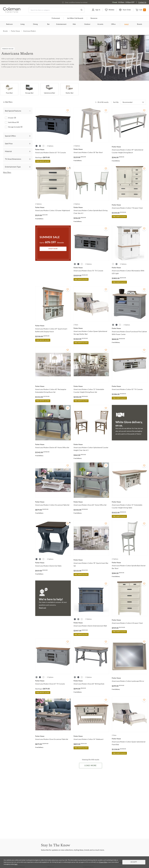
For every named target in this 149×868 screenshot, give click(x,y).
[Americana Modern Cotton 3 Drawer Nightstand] (53, 207)
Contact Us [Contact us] (142, 2)
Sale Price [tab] (9, 144)
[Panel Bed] (9, 89)
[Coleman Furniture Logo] (12, 12)
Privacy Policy (103, 862)
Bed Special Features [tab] (13, 111)
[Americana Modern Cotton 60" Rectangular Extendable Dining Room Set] (53, 386)
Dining (35, 24)
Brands (140, 24)
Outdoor (87, 24)
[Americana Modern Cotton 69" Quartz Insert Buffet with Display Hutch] (53, 326)
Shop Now (53, 249)
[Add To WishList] (68, 110)
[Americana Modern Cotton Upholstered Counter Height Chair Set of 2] (91, 444)
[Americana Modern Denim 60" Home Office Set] (53, 444)
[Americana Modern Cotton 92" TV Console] (130, 386)
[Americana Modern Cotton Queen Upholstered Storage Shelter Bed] (91, 328)
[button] (96, 10)
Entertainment (61, 24)
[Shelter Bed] (69, 89)
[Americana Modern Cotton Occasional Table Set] (53, 502)
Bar (48, 24)
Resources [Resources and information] (94, 18)
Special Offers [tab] (10, 136)
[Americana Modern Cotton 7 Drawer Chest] (130, 205)
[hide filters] (9, 102)
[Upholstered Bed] (49, 89)
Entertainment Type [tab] (13, 167)
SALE (127, 24)
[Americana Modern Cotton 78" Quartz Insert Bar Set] (91, 560)
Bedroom (9, 24)
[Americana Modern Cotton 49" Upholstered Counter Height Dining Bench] (130, 147)
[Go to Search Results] (82, 10)
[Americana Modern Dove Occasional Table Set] (53, 736)
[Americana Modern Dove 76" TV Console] (91, 268)
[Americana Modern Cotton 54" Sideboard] (91, 736)
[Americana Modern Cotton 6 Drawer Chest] (130, 620)
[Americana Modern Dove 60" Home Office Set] (91, 502)
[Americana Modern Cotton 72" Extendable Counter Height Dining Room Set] (91, 386)
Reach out (42, 608)
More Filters (7, 172)
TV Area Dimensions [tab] (13, 159)
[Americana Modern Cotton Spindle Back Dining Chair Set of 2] (91, 207)
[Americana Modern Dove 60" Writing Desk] (91, 681)
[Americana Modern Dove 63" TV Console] (53, 681)
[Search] (57, 10)
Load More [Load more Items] (91, 766)
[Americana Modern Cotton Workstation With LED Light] (130, 268)
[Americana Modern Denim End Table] (53, 563)
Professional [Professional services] (56, 18)
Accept (134, 862)
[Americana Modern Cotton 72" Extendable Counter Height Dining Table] (130, 502)
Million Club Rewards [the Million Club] (75, 18)
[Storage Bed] (29, 89)
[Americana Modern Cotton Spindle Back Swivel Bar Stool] (130, 563)
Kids (74, 24)
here (16, 864)
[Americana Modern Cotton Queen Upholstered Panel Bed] (130, 739)
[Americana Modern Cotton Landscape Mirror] (130, 678)
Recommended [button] (127, 102)
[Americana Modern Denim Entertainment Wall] (91, 623)
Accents (100, 24)
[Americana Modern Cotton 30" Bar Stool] (91, 149)
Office (113, 24)
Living (22, 24)
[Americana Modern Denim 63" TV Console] (53, 149)
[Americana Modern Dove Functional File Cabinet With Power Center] (130, 328)
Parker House (15, 31)
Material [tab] (8, 151)
